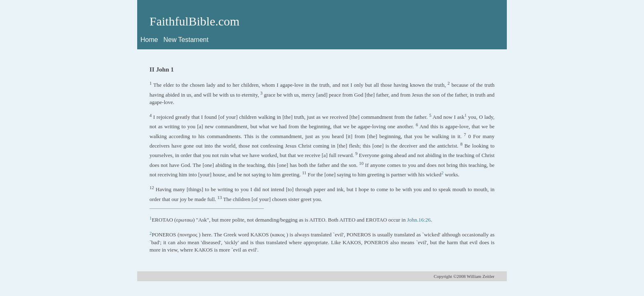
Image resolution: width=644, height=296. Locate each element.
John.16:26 (419, 220)
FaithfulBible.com (194, 21)
